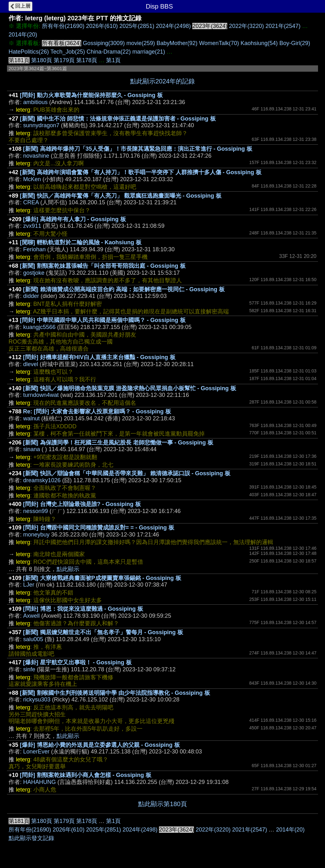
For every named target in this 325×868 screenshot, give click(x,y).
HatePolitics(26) (29, 52)
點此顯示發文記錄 (31, 838)
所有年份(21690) (63, 26)
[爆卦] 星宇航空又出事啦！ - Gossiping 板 (77, 662)
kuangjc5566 (39, 327)
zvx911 (32, 226)
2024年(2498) (173, 26)
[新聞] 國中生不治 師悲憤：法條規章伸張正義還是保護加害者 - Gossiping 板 (118, 119)
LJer (29, 585)
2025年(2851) (137, 26)
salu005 (33, 639)
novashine (36, 156)
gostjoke (34, 273)
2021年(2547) (283, 26)
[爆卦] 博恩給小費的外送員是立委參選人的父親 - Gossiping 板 (100, 745)
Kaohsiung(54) (259, 43)
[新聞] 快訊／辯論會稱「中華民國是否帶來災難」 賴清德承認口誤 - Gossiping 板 (127, 473)
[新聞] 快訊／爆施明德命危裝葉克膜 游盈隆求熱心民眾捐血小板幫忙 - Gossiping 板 (130, 388)
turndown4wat (41, 395)
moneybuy (36, 535)
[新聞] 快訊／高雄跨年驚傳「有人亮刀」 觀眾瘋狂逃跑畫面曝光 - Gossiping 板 (121, 196)
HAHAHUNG (40, 782)
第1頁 (113, 60)
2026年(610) (102, 26)
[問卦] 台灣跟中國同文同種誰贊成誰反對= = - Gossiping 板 (99, 528)
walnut (31, 418)
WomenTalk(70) (219, 43)
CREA (31, 202)
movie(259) (141, 43)
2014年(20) (23, 35)
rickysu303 (37, 700)
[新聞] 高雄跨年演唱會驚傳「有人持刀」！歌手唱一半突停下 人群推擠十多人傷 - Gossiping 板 (141, 172)
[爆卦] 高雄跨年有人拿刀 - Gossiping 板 (75, 219)
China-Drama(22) (109, 52)
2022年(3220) (246, 26)
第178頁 (87, 60)
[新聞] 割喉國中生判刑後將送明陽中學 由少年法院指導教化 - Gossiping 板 (115, 693)
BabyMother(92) (177, 43)
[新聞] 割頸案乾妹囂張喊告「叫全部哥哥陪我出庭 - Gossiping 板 (103, 266)
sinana (32, 449)
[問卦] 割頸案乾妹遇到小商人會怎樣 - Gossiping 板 (86, 775)
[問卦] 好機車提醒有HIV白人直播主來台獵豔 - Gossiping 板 (99, 357)
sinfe (29, 669)
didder (31, 296)
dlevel (31, 364)
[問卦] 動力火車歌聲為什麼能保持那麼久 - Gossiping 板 (91, 95)
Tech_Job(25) (68, 52)
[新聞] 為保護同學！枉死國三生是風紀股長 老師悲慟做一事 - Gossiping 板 (118, 443)
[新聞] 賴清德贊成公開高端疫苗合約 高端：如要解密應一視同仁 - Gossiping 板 (124, 289)
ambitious (35, 102)
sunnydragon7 (41, 125)
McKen (32, 179)
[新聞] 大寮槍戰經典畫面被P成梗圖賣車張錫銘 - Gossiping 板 (102, 578)
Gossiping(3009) (104, 43)
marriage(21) (149, 52)
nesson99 (36, 511)
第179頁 (64, 60)
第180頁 (42, 60)
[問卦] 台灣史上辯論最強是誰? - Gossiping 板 (82, 504)
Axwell (31, 616)
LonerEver (36, 752)
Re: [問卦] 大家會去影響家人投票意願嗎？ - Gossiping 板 (97, 411)
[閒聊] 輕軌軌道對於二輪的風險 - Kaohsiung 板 (81, 242)
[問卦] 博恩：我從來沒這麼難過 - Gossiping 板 (83, 609)
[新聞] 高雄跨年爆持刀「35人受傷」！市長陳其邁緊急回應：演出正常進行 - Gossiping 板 (138, 149)
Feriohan (34, 249)
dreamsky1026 (42, 480)
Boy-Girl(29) (295, 43)
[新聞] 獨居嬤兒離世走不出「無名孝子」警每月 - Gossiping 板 (103, 632)
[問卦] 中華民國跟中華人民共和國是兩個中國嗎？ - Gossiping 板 (103, 320)
